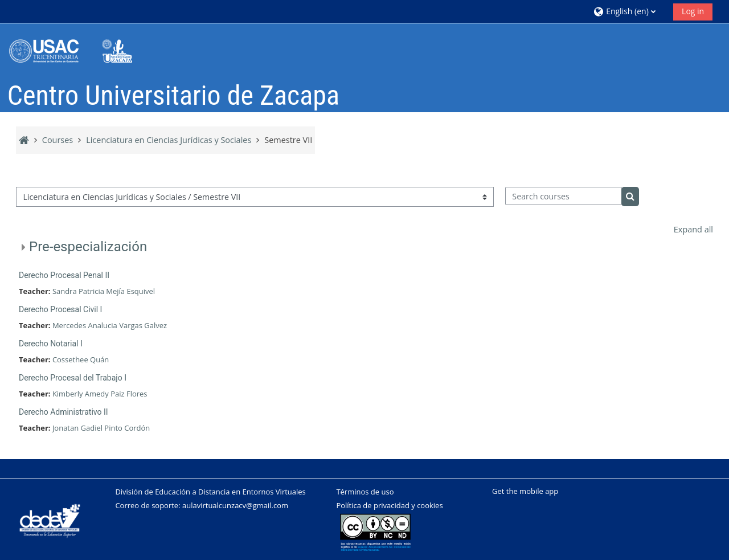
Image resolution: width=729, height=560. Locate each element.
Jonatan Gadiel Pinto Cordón (101, 428)
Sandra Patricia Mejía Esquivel (104, 291)
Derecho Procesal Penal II (64, 275)
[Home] (79, 50)
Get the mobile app (525, 491)
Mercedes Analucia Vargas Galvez (110, 325)
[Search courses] (564, 196)
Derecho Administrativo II (64, 412)
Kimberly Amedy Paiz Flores (100, 394)
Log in (693, 11)
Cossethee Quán (81, 359)
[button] (629, 11)
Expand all (693, 229)
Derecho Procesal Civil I (60, 309)
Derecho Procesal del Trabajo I (73, 378)
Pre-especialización (88, 247)
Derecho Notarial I (51, 344)
